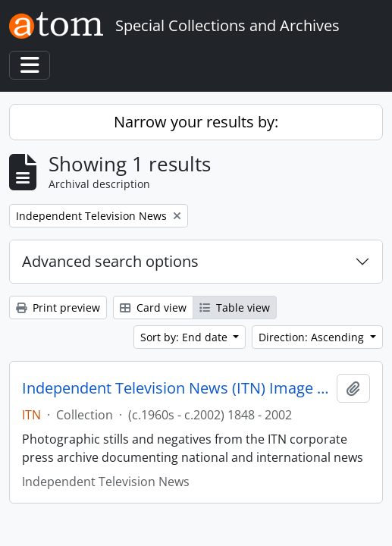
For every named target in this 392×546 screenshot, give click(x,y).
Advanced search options (110, 261)
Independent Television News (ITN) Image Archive (176, 388)
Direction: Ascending (313, 337)
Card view (153, 308)
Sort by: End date (185, 337)
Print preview (58, 308)
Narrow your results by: (196, 122)
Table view (235, 308)
